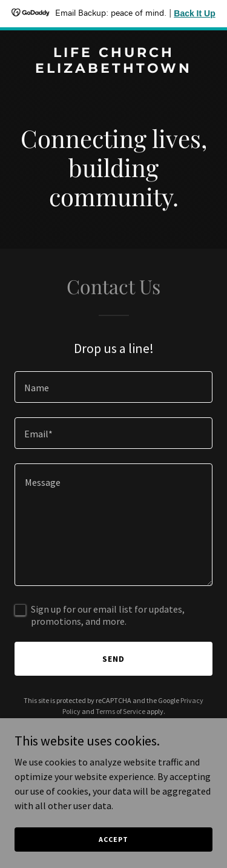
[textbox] (113, 387)
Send (113, 659)
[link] (113, 69)
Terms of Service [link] (120, 711)
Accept (113, 839)
